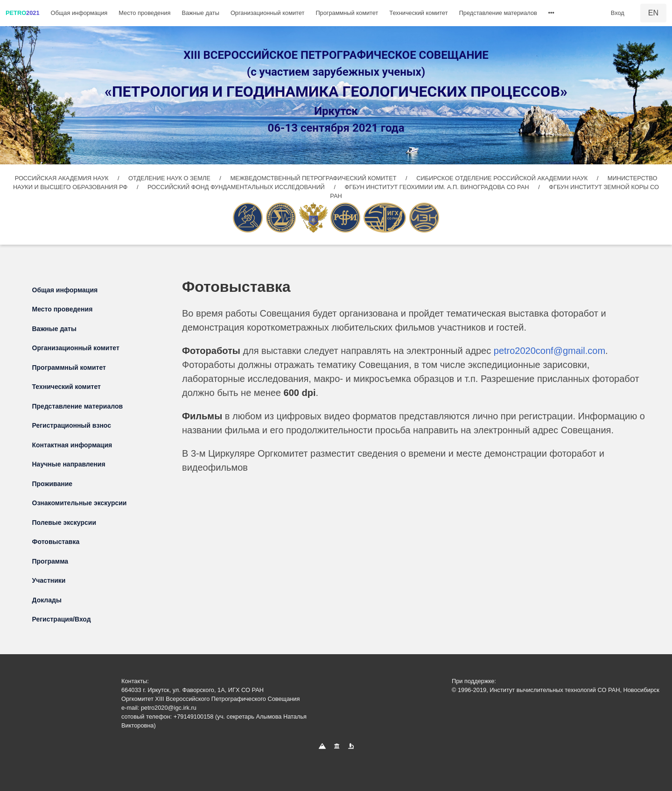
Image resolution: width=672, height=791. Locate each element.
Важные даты (200, 13)
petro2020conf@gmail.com (549, 351)
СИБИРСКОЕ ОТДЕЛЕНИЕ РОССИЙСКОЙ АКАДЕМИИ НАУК (502, 178)
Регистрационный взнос (72, 425)
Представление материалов (498, 13)
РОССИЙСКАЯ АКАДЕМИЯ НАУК (63, 178)
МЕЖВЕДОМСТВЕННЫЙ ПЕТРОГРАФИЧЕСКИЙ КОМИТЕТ (314, 178)
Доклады (47, 600)
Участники (49, 580)
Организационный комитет (267, 13)
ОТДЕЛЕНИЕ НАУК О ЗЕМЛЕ (170, 178)
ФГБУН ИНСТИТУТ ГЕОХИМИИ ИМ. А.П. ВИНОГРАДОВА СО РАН (438, 187)
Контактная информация (72, 445)
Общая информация (79, 13)
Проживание (52, 484)
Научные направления (69, 464)
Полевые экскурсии (64, 523)
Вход (618, 13)
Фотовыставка (56, 542)
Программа (50, 561)
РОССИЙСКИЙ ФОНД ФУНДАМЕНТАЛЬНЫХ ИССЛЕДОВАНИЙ (237, 187)
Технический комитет (418, 13)
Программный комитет (347, 13)
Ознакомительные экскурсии (80, 503)
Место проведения (144, 13)
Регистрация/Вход (62, 619)
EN (653, 13)
